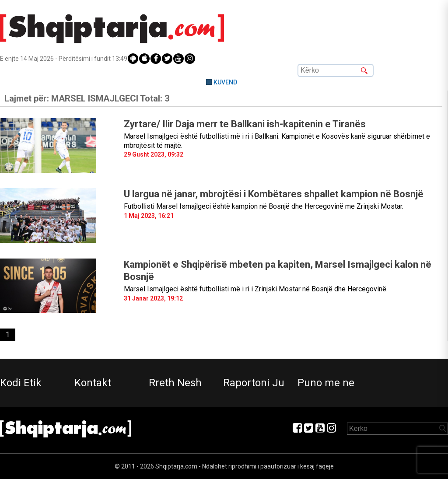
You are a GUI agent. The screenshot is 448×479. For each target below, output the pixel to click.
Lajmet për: (87, 98)
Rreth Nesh (175, 383)
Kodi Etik (21, 383)
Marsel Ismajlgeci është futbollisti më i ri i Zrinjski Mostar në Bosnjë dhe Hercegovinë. (256, 289)
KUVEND (225, 82)
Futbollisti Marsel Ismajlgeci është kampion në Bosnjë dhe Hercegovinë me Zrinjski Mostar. (264, 206)
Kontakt (93, 383)
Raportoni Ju (254, 383)
